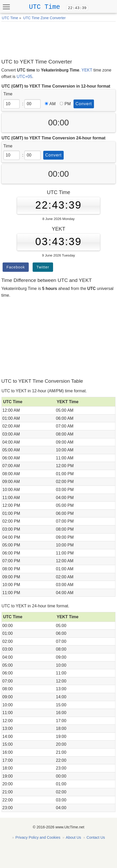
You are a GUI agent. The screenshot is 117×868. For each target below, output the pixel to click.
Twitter (43, 267)
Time (8, 94)
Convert (84, 104)
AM (50, 104)
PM (65, 104)
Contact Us (96, 837)
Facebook (16, 267)
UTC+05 (24, 77)
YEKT (87, 70)
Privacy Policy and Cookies (38, 837)
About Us (73, 837)
